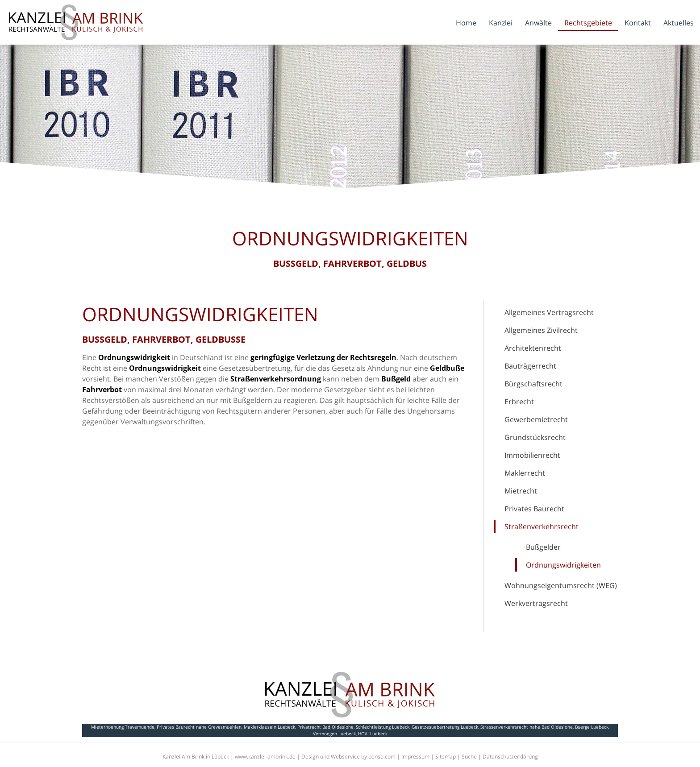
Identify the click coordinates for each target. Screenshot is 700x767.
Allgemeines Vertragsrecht (549, 312)
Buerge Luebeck (592, 727)
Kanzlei (501, 23)
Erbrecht (519, 402)
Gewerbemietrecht (536, 419)
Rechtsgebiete (588, 23)
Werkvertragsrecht (536, 603)
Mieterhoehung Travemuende (123, 727)
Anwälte (538, 23)
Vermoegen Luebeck (334, 734)
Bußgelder (543, 547)
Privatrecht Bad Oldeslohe (325, 727)
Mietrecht (521, 491)
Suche (469, 757)
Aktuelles (679, 23)
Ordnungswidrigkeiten (563, 565)
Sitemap (446, 757)
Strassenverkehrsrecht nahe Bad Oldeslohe (527, 727)
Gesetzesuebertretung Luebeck (445, 727)
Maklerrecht (525, 473)
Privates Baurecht (534, 509)
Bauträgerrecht (530, 366)
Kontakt (638, 23)
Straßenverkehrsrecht (542, 527)
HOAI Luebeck (373, 734)
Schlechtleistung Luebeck (383, 727)
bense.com (382, 757)
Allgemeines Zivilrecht (541, 330)
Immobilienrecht (532, 455)
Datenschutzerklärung (510, 757)
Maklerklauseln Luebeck (269, 727)
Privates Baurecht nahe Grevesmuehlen (199, 727)
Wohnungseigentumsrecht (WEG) (561, 585)
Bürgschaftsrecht (533, 384)
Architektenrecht (533, 348)
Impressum (415, 757)
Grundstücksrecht (535, 437)
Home (466, 23)
